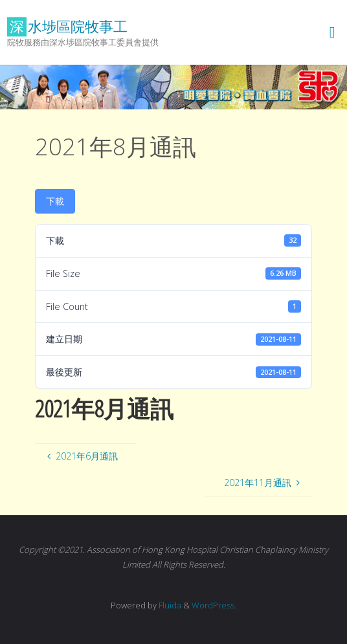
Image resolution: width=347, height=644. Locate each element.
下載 (55, 201)
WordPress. (214, 605)
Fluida (169, 605)
